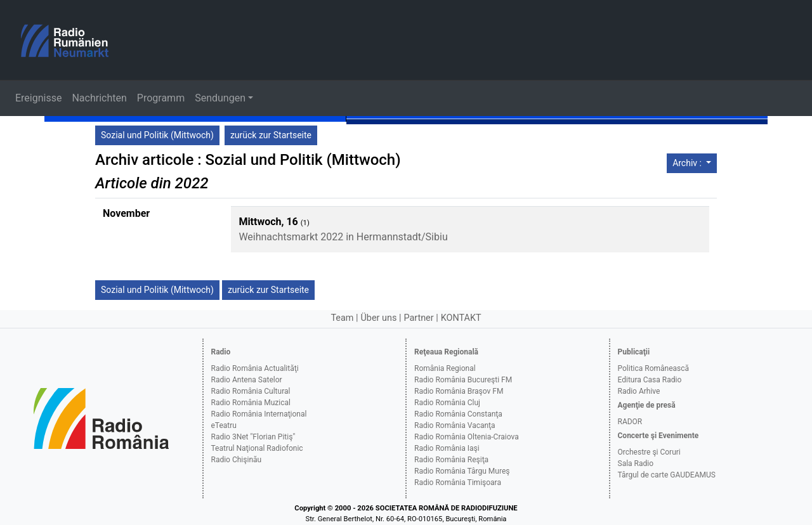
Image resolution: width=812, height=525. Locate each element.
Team (342, 318)
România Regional (445, 368)
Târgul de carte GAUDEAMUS (667, 475)
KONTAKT (461, 318)
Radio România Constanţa (458, 414)
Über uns (379, 318)
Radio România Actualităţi (255, 368)
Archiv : (688, 163)
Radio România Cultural (251, 391)
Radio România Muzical (251, 403)
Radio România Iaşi (447, 448)
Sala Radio (636, 463)
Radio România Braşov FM (459, 391)
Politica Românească (654, 368)
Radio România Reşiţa (451, 460)
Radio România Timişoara (458, 483)
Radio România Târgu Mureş (462, 471)
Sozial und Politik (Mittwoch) (157, 135)
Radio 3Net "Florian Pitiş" (253, 437)
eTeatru (224, 425)
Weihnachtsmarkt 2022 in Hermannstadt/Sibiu (343, 237)
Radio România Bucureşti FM (463, 380)
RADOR (630, 422)
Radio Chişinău (237, 460)
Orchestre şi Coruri (649, 452)
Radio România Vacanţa (455, 425)
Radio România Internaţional (259, 414)
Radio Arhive (639, 391)
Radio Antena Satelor (247, 380)
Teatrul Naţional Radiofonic (257, 448)
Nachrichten (99, 98)
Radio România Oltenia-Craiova (467, 437)
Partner (418, 318)
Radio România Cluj (447, 403)
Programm (161, 98)
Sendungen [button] (220, 98)
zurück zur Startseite (271, 135)
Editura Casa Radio (650, 380)
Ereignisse (38, 98)
